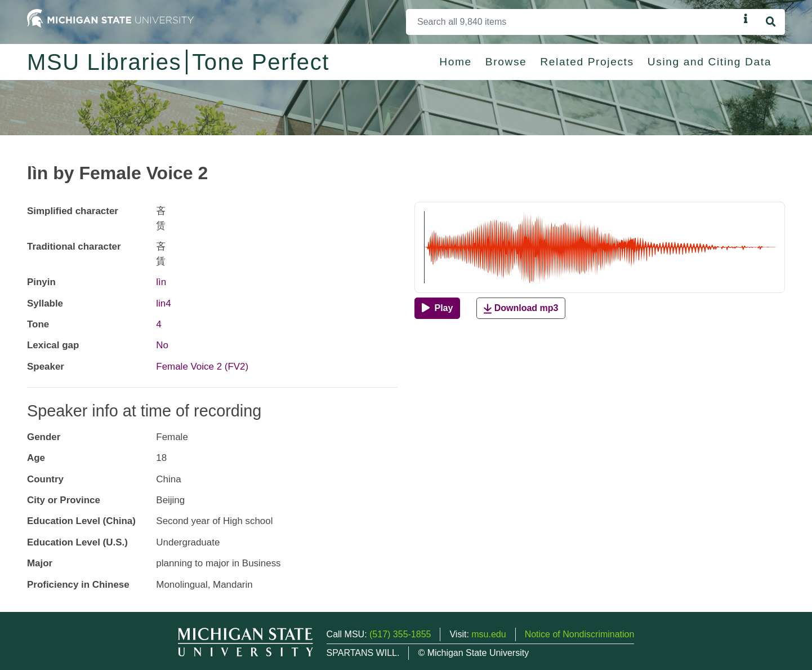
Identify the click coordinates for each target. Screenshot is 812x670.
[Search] (573, 22)
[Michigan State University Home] (110, 18)
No (162, 345)
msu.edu (488, 634)
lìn (161, 282)
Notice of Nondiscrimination (580, 634)
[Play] (437, 308)
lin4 (163, 303)
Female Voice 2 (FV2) (202, 367)
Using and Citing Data (710, 62)
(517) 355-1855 (400, 634)
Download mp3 (521, 309)
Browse (506, 62)
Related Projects (587, 62)
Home (456, 62)
